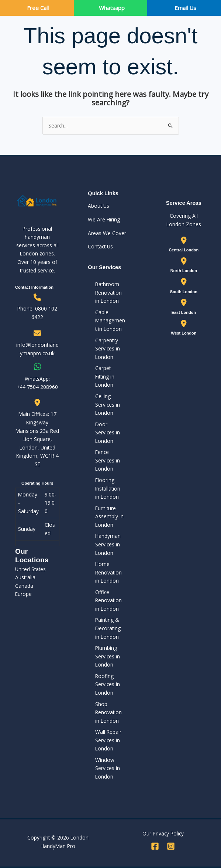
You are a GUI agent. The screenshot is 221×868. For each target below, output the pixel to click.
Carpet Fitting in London (105, 376)
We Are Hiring (104, 219)
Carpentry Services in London (108, 349)
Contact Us (100, 246)
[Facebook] (155, 846)
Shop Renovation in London (108, 712)
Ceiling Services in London (108, 404)
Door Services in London (108, 433)
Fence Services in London (108, 460)
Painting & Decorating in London (108, 628)
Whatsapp (112, 8)
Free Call (38, 8)
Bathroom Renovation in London (108, 292)
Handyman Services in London (108, 544)
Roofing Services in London (108, 684)
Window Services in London (108, 768)
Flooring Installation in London (108, 488)
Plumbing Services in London (108, 656)
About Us (99, 206)
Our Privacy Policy (163, 833)
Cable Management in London (110, 321)
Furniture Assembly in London (109, 516)
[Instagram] (171, 846)
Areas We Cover (107, 233)
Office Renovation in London (108, 600)
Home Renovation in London (108, 572)
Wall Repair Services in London (108, 740)
